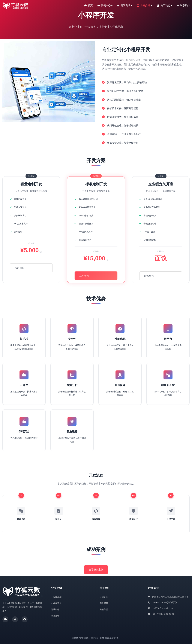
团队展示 (104, 603)
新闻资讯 (124, 5)
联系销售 (149, 276)
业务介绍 (143, 5)
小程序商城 (56, 597)
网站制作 (55, 609)
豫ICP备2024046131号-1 (110, 638)
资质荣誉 (104, 609)
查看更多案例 (96, 569)
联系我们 (183, 5)
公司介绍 (104, 597)
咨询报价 (19, 268)
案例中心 (104, 5)
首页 (88, 5)
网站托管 (55, 615)
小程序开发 (56, 603)
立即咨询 (84, 276)
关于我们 (163, 5)
